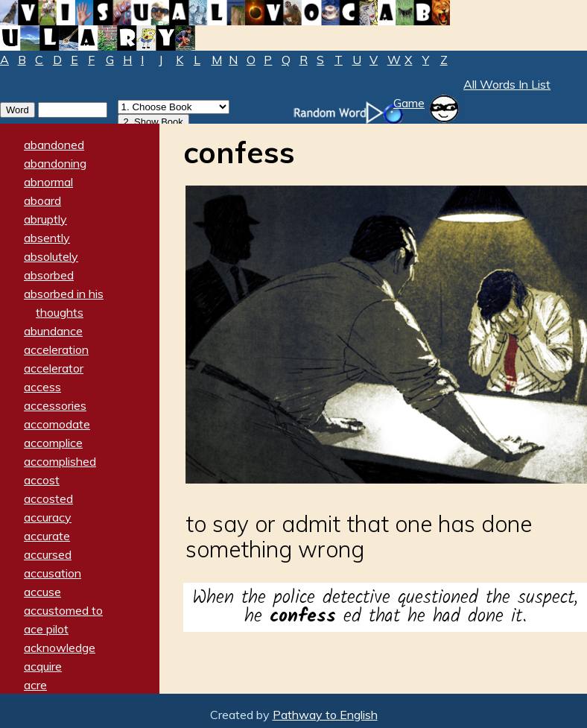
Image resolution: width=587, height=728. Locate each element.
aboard (42, 200)
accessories (55, 405)
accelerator (54, 368)
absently (47, 238)
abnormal (48, 182)
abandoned (54, 145)
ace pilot (46, 629)
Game (409, 103)
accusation (53, 573)
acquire (43, 666)
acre (35, 685)
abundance (53, 331)
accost (42, 480)
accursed (48, 554)
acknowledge (60, 648)
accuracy (48, 517)
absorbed (49, 275)
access (42, 387)
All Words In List (507, 84)
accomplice (53, 443)
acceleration (56, 349)
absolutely (51, 256)
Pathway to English (325, 715)
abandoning (55, 163)
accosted (48, 498)
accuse (42, 592)
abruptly (45, 219)
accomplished (60, 461)
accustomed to (63, 610)
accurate (47, 536)
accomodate (57, 424)
